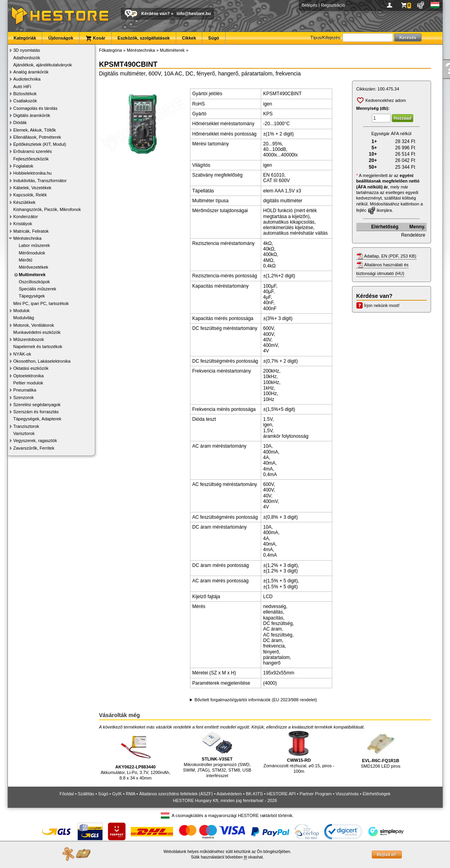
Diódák (20, 122)
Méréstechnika (28, 238)
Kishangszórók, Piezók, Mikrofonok (47, 209)
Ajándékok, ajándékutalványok (43, 65)
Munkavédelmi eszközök (37, 332)
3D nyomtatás (27, 50)
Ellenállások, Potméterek (37, 137)
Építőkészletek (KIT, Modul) (40, 144)
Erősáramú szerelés (33, 151)
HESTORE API (281, 794)
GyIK (117, 794)
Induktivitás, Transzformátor (40, 181)
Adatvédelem (229, 794)
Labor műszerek (35, 245)
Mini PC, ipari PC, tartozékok (41, 303)
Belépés (310, 5)
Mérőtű (26, 260)
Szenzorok (24, 397)
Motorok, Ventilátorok (34, 325)
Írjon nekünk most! (382, 305)
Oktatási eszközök (31, 368)
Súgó (214, 38)
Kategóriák (25, 38)
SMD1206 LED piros (380, 750)
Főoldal (67, 794)
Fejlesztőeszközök (31, 159)
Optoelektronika (29, 376)
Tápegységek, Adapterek (38, 419)
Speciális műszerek (38, 289)
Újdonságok (61, 38)
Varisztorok (24, 433)
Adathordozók (27, 58)
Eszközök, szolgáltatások (144, 38)
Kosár (95, 38)
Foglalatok (24, 166)
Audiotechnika (27, 79)
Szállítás (86, 794)
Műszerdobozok (29, 339)
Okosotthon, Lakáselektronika (42, 361)
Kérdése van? (156, 13)
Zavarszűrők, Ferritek (34, 448)
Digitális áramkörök (32, 115)
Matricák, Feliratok (31, 231)
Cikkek (189, 38)
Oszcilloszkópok (35, 282)
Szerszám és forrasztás (36, 412)
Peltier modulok (28, 383)
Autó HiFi (22, 87)
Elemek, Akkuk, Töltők (35, 130)
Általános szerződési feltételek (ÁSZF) (176, 794)
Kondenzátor (26, 217)
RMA (130, 794)
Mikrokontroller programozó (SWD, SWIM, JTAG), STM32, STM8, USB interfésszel (217, 754)
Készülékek (24, 202)
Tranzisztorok (26, 426)
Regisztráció (333, 5)
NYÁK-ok (22, 354)
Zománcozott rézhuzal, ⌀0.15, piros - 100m (299, 752)
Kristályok (23, 224)
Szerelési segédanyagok (37, 405)
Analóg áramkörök (31, 72)
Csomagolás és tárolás (36, 108)
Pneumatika (25, 390)
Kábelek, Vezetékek (33, 188)
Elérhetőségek (377, 794)
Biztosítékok (25, 94)
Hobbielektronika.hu (33, 173)
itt (245, 857)
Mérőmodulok (32, 253)
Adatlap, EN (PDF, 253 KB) (390, 256)
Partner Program (315, 794)
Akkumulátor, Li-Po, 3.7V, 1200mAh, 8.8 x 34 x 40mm (136, 756)
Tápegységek (32, 296)
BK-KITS (254, 794)
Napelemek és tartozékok (38, 346)
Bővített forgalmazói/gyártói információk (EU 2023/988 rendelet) (256, 700)
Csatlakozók (25, 101)
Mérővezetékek (34, 267)
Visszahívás (347, 794)
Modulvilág (24, 318)
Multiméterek (32, 275)
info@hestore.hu (194, 13)
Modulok (22, 311)
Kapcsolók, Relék (30, 195)
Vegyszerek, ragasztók (35, 441)
